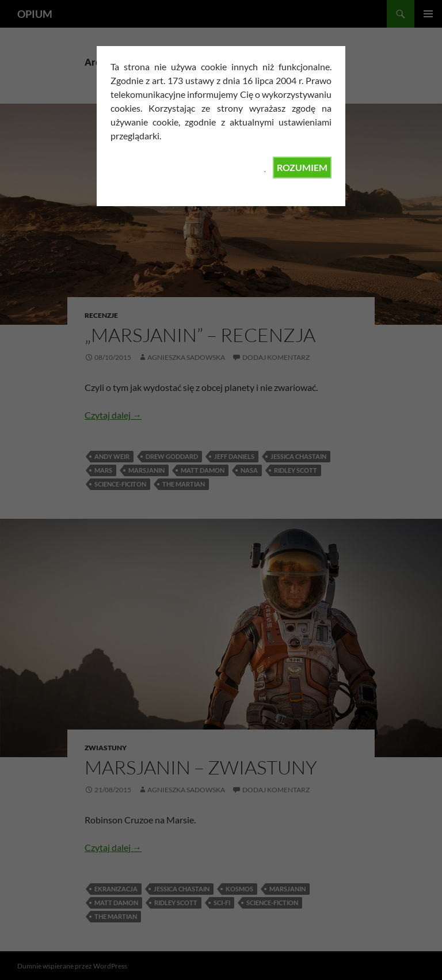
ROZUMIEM (302, 167)
